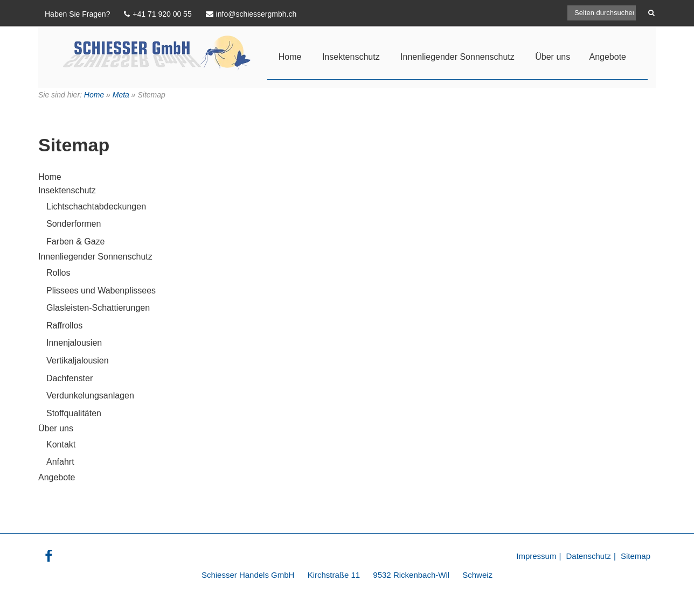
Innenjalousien (74, 343)
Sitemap (636, 556)
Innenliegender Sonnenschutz (457, 57)
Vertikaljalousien (78, 360)
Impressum (536, 556)
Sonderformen (74, 224)
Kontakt (61, 444)
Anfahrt (60, 462)
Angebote (608, 57)
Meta (121, 95)
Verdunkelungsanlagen (90, 395)
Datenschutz (588, 556)
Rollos (58, 273)
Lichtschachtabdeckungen (96, 206)
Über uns (553, 57)
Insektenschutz (351, 57)
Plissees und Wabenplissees (101, 290)
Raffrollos (64, 325)
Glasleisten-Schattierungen (98, 308)
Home (290, 57)
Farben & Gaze (76, 241)
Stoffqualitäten (74, 413)
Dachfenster (70, 378)
